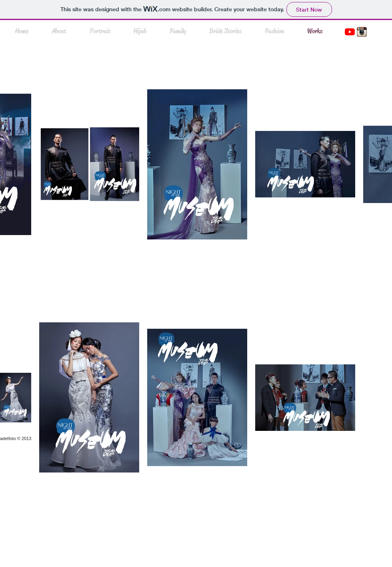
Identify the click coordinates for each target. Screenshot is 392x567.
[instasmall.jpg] (362, 32)
